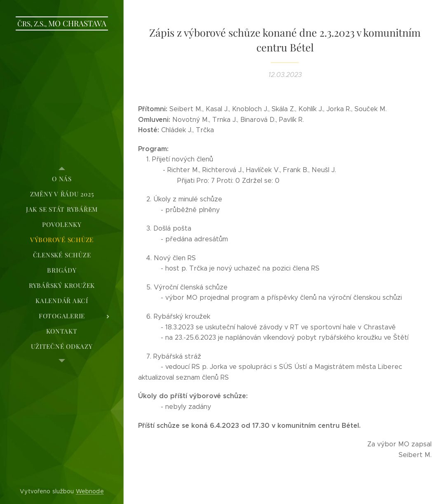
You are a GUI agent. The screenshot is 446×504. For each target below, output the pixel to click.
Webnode (90, 491)
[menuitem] (62, 179)
